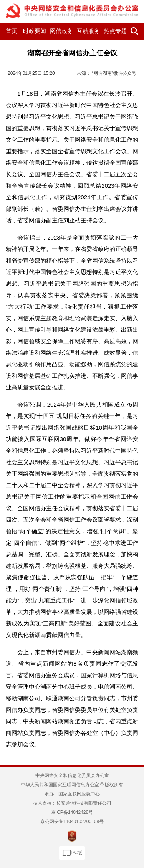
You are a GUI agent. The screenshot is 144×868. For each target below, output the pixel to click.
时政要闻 (35, 31)
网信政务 (61, 31)
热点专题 (115, 31)
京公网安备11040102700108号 (72, 822)
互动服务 (88, 31)
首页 (12, 31)
